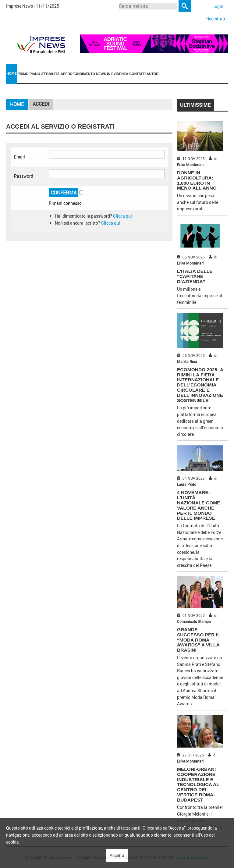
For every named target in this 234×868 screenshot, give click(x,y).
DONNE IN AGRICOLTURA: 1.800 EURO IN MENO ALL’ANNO (197, 180)
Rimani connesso (65, 203)
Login (218, 6)
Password (24, 176)
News (101, 74)
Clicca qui (122, 216)
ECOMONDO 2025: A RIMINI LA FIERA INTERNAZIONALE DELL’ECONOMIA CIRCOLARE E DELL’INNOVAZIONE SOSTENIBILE (200, 385)
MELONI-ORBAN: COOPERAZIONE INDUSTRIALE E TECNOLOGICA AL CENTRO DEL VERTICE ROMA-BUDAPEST (198, 784)
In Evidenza (118, 74)
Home (12, 73)
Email (19, 157)
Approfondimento (78, 74)
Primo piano (29, 74)
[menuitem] (12, 74)
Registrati (216, 19)
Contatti (137, 74)
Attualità (50, 74)
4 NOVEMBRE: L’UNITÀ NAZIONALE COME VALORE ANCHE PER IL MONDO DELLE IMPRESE (199, 505)
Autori (153, 74)
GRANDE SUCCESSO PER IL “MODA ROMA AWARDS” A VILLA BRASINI (199, 640)
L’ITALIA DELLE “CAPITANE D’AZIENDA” (195, 276)
